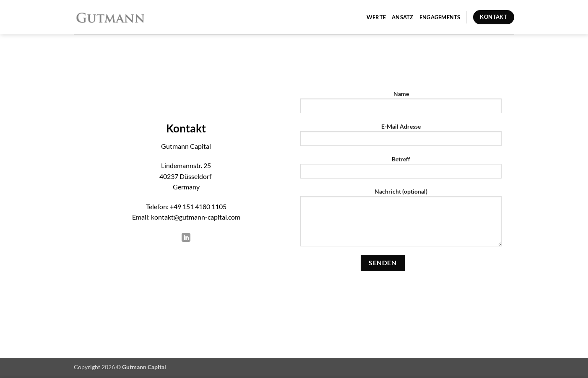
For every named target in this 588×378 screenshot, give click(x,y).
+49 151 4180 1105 (198, 206)
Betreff (401, 170)
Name (401, 105)
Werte (376, 17)
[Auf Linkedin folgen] (186, 238)
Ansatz (403, 17)
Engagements (440, 17)
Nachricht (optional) (401, 220)
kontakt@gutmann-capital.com (196, 217)
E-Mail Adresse (401, 137)
